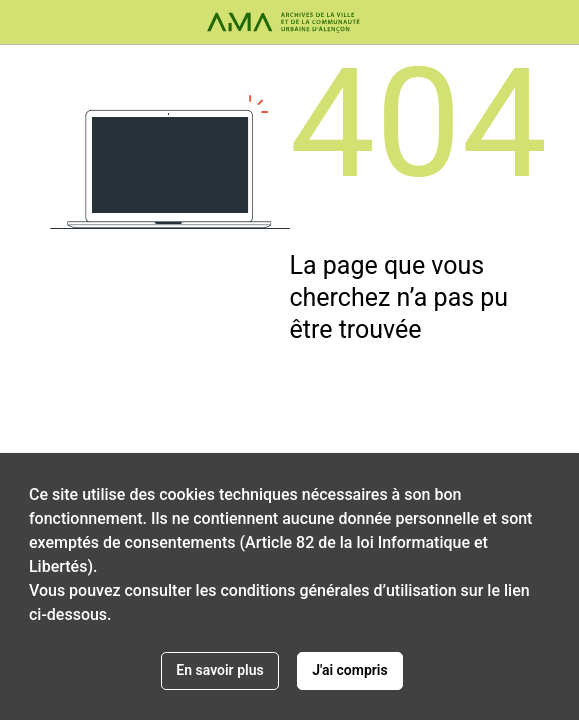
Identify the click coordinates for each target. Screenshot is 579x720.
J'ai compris (350, 670)
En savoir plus (219, 670)
